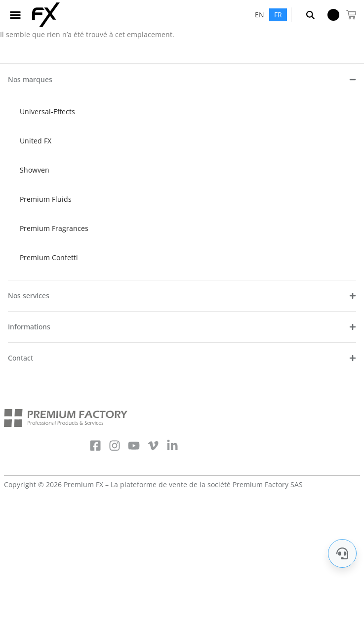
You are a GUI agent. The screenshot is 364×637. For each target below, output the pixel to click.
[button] (15, 15)
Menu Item (330, 15)
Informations (29, 327)
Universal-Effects (47, 112)
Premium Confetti (49, 257)
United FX (36, 141)
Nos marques (30, 79)
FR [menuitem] (278, 15)
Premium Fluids (46, 199)
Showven (35, 170)
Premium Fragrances (54, 228)
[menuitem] (260, 15)
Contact (20, 358)
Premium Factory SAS (268, 484)
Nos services (29, 296)
